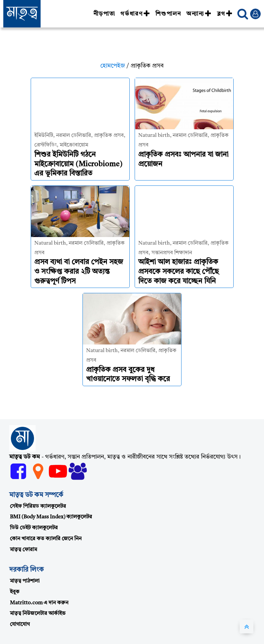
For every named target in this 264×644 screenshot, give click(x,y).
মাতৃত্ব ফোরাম (23, 550)
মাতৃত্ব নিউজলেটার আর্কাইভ (38, 614)
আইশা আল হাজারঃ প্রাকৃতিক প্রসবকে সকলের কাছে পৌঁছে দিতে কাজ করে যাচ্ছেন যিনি (179, 272)
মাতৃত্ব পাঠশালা (25, 581)
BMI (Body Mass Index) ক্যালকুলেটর (51, 517)
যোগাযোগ (20, 624)
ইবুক (15, 592)
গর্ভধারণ (135, 14)
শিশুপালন (168, 14)
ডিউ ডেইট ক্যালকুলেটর (34, 528)
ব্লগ (225, 14)
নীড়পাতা (104, 14)
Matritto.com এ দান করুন (39, 603)
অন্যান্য (199, 14)
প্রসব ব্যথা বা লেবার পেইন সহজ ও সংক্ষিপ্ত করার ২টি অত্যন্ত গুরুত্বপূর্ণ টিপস (79, 272)
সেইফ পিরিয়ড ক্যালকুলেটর (38, 506)
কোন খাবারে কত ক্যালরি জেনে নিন (46, 539)
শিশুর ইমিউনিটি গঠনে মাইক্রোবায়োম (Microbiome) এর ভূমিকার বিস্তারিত (78, 164)
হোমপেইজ (113, 66)
